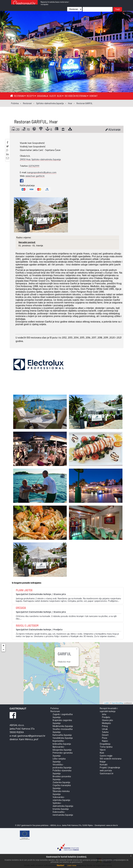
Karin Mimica (26, 739)
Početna (54, 708)
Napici (105, 741)
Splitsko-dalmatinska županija (46, 159)
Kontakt (94, 96)
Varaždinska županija (63, 738)
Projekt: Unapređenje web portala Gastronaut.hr (110, 770)
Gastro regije (106, 756)
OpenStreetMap (118, 703)
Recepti (31, 96)
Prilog (105, 726)
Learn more (72, 865)
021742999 (34, 166)
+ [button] (3, 646)
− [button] (3, 650)
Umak (105, 729)
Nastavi (60, 865)
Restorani (20, 96)
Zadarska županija (61, 782)
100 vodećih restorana (76, 96)
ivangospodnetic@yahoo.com (42, 172)
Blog (60, 96)
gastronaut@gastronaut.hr (31, 736)
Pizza (105, 738)
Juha (104, 714)
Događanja (43, 96)
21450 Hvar (25, 159)
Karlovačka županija (62, 735)
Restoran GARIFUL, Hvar (36, 121)
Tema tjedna (106, 747)
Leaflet (106, 703)
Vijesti (53, 96)
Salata (105, 732)
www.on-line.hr (112, 825)
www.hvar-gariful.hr (35, 176)
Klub (102, 753)
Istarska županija (61, 809)
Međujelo (106, 723)
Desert (105, 735)
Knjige (103, 761)
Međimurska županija (63, 726)
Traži (118, 9)
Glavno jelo (107, 720)
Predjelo (106, 717)
